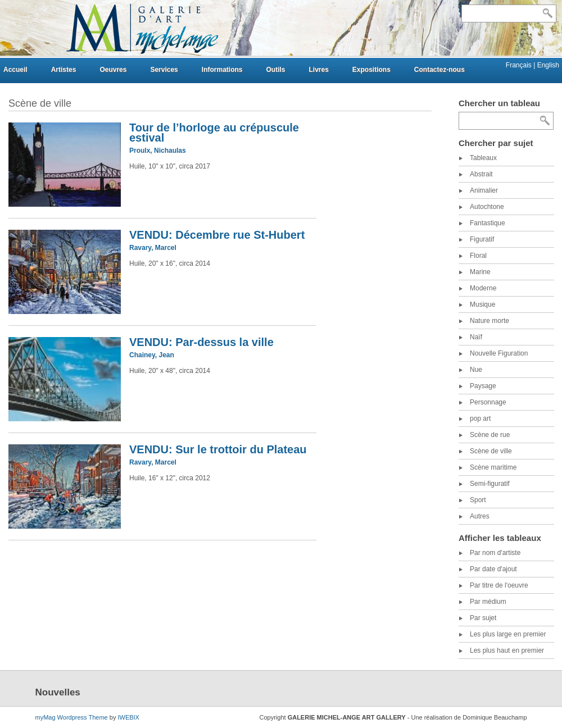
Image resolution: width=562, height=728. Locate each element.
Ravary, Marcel (153, 248)
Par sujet (483, 618)
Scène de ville (491, 451)
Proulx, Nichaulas (158, 151)
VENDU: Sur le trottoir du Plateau (218, 449)
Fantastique (488, 223)
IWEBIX (128, 717)
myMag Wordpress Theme (72, 717)
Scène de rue (490, 435)
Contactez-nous (439, 70)
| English (546, 65)
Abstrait (481, 174)
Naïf (476, 337)
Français (520, 65)
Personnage (488, 402)
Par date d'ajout (493, 569)
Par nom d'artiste (495, 553)
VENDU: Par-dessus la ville (201, 342)
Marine (480, 272)
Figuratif (482, 239)
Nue (476, 370)
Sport (478, 500)
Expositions (371, 70)
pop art (480, 418)
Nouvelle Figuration (499, 353)
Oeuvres (113, 70)
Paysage (483, 386)
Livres (318, 70)
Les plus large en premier (508, 634)
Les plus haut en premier (507, 650)
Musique (482, 304)
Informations (222, 70)
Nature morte (490, 321)
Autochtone (487, 207)
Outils (275, 70)
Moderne (483, 288)
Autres (480, 516)
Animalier (484, 190)
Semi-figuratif (490, 484)
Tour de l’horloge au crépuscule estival (214, 133)
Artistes (64, 70)
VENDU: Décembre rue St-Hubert (217, 235)
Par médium (488, 602)
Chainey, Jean (152, 355)
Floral (478, 256)
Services (164, 70)
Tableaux (483, 158)
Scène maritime (493, 467)
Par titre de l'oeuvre (499, 585)
